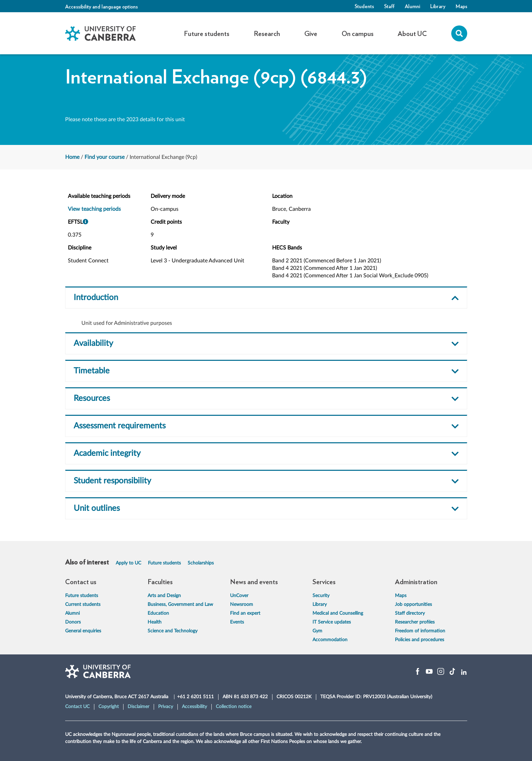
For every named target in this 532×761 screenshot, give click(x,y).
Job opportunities (413, 605)
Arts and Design (164, 596)
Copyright (109, 707)
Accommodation (330, 640)
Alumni (412, 6)
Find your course (104, 157)
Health (155, 622)
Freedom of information (420, 631)
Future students (164, 563)
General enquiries (83, 631)
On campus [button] (358, 33)
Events (237, 622)
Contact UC (77, 707)
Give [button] (311, 33)
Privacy (166, 707)
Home (72, 157)
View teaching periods (94, 209)
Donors (73, 622)
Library (438, 6)
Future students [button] (207, 33)
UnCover (239, 596)
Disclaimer (138, 707)
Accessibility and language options (101, 6)
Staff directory (410, 613)
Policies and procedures (420, 640)
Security (321, 596)
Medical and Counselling (338, 613)
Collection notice (234, 707)
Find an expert (245, 613)
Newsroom (242, 605)
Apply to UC (128, 563)
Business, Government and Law (180, 605)
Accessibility (194, 707)
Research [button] (267, 33)
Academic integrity (107, 453)
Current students (83, 605)
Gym (317, 631)
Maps (461, 6)
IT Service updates (332, 622)
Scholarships (201, 563)
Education (158, 613)
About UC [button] (412, 33)
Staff (389, 6)
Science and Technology (173, 631)
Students (364, 6)
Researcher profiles (415, 622)
